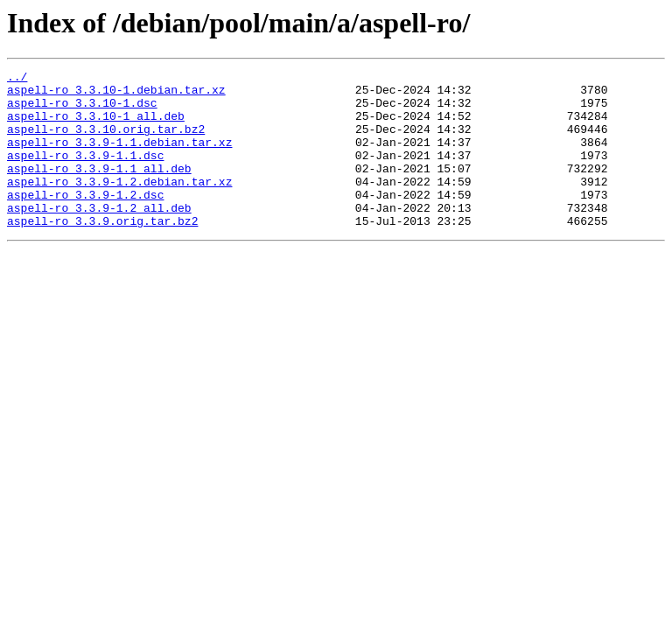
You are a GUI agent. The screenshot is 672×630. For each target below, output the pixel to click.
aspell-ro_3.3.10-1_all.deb (96, 126)
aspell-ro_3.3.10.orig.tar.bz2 (106, 142)
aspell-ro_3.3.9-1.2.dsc (85, 220)
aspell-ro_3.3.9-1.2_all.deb (99, 236)
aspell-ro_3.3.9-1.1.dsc (85, 173)
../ (17, 79)
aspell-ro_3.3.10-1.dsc (82, 110)
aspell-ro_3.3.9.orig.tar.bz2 (102, 252)
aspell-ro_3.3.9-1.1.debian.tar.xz (119, 157)
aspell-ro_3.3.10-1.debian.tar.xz (116, 94)
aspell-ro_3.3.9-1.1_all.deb (99, 189)
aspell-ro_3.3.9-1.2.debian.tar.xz (119, 205)
